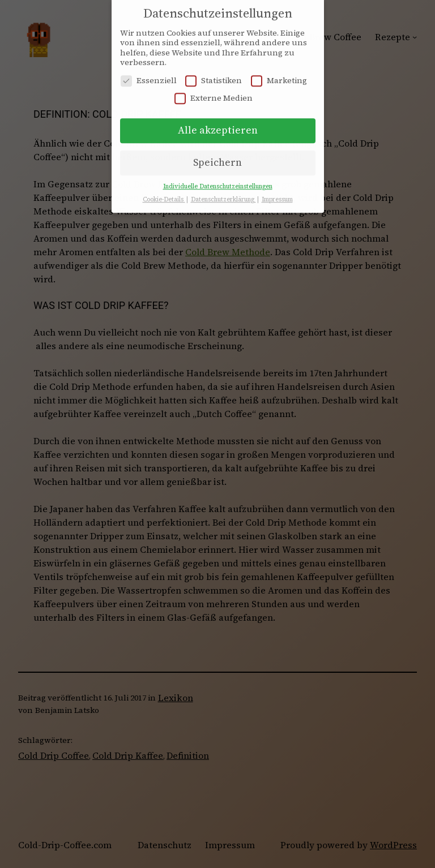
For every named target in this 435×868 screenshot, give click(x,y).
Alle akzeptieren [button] (218, 124)
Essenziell (149, 74)
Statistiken (214, 74)
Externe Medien (214, 92)
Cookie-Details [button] (164, 193)
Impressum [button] (277, 193)
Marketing (279, 74)
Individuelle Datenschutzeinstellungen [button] (218, 180)
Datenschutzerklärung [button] (223, 193)
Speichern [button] (217, 156)
